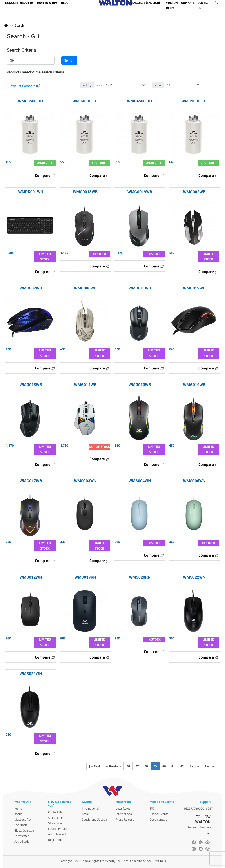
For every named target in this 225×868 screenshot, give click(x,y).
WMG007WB (31, 288)
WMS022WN (194, 577)
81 (173, 766)
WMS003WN (85, 481)
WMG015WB (140, 385)
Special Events (159, 814)
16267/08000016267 (198, 808)
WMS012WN (31, 577)
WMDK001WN (31, 192)
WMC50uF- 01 (194, 101)
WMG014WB (85, 385)
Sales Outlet (56, 818)
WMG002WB (194, 192)
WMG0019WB (140, 192)
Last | (210, 766)
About (18, 814)
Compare (45, 175)
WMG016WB (194, 385)
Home (18, 808)
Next (194, 766)
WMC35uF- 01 (31, 101)
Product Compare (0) (25, 86)
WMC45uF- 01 (140, 101)
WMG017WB (31, 481)
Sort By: (87, 85)
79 (157, 766)
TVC (152, 808)
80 (164, 766)
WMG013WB (31, 385)
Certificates (22, 836)
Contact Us (55, 812)
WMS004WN (140, 481)
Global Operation (25, 830)
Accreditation (23, 841)
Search (19, 25)
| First (95, 766)
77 (137, 766)
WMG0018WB (85, 192)
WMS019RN (85, 577)
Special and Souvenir (95, 819)
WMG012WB (194, 288)
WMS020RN (140, 577)
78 (146, 766)
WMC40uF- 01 (85, 101)
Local (85, 814)
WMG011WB (140, 288)
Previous (113, 766)
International (90, 808)
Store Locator (57, 823)
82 (182, 766)
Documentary (158, 819)
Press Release (125, 819)
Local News (123, 808)
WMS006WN (194, 481)
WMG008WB (85, 288)
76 (128, 766)
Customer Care (58, 829)
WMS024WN (31, 674)
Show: (158, 85)
